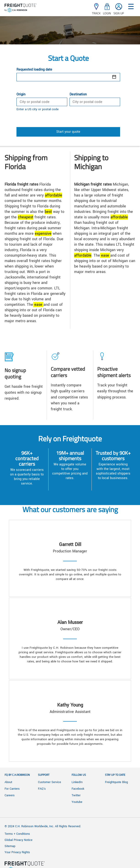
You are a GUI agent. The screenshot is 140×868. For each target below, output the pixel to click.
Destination (78, 94)
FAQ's (42, 789)
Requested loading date (34, 70)
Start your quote (68, 132)
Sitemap (10, 846)
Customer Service (50, 782)
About (8, 782)
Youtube (77, 802)
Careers (10, 795)
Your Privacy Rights (17, 852)
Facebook (78, 789)
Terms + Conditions (17, 834)
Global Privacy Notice (19, 840)
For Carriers (12, 789)
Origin (21, 94)
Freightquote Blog (116, 782)
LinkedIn (77, 782)
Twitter (76, 795)
